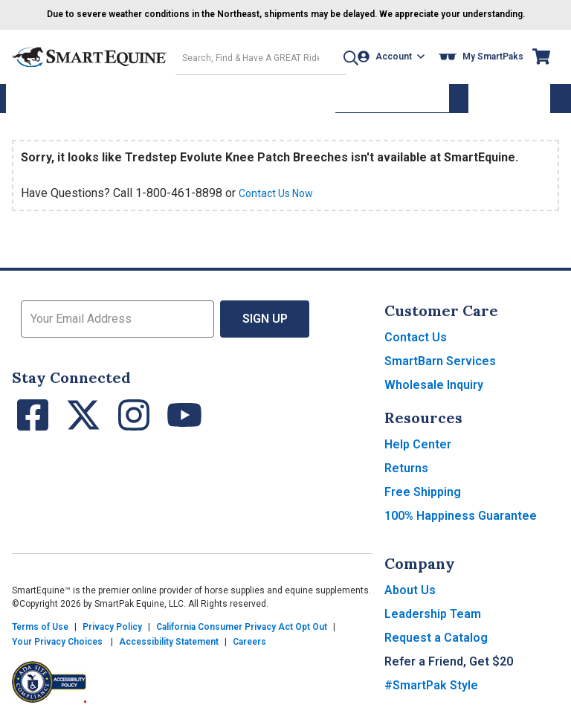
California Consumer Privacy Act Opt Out (242, 635)
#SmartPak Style (431, 693)
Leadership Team (433, 622)
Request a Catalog (436, 646)
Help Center (418, 452)
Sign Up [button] (265, 327)
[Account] (395, 68)
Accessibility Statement (169, 650)
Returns (406, 476)
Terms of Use (40, 635)
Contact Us (416, 345)
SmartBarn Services (440, 369)
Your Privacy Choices (57, 650)
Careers (249, 650)
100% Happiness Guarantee (461, 524)
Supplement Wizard (392, 107)
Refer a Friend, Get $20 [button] (449, 670)
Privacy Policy (112, 635)
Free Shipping (423, 500)
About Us (410, 598)
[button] (338, 68)
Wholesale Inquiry (434, 393)
